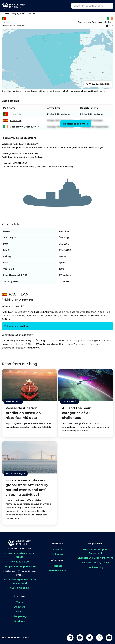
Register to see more (76, 124)
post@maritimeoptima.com (20, 566)
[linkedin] (70, 638)
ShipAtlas (57, 554)
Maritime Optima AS (20, 549)
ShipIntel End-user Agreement (95, 558)
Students (20, 621)
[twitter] (90, 638)
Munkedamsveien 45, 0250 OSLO (20, 555)
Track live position (16, 326)
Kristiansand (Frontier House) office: (20, 573)
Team (20, 602)
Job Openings (20, 616)
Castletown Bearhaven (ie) (25, 127)
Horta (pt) (15, 114)
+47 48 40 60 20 (20, 588)
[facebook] (80, 638)
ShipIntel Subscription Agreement (95, 551)
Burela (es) (16, 120)
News (20, 612)
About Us (20, 607)
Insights (57, 566)
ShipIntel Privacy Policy (95, 563)
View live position (98, 84)
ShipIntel (57, 549)
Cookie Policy (95, 567)
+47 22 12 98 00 (20, 562)
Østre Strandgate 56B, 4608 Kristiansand (20, 581)
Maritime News (57, 571)
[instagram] (99, 638)
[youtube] (109, 638)
